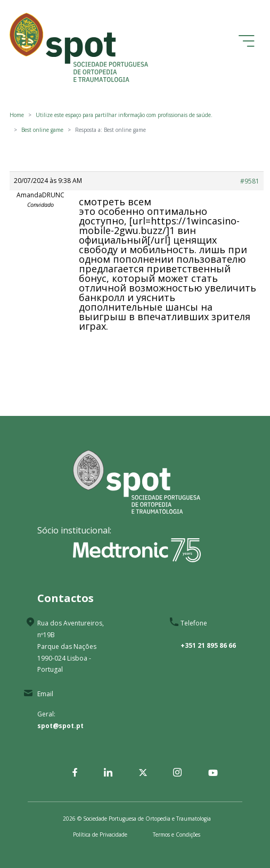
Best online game (42, 130)
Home (17, 115)
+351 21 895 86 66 (208, 645)
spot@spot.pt (60, 726)
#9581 (250, 181)
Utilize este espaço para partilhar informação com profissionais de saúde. (124, 115)
